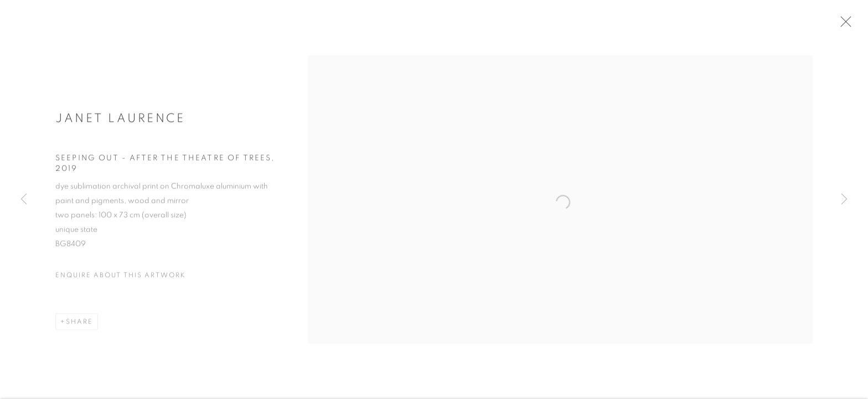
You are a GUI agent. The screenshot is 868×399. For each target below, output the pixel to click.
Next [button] (844, 199)
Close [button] (849, 25)
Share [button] (79, 326)
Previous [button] (24, 199)
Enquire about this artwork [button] (121, 280)
